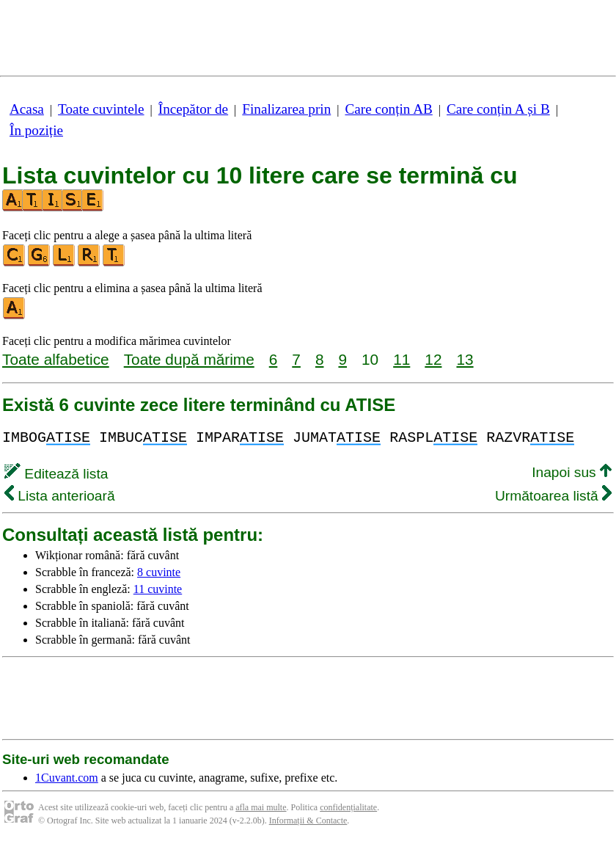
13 (465, 359)
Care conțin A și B (498, 109)
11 (401, 359)
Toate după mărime (189, 359)
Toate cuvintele (101, 109)
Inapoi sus (572, 472)
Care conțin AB (388, 109)
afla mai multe (261, 807)
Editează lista (56, 474)
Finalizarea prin (286, 109)
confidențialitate (348, 807)
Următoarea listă (553, 496)
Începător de (193, 109)
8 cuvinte (159, 572)
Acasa (27, 109)
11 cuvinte (158, 589)
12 (433, 359)
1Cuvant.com (67, 778)
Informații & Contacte (308, 821)
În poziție (36, 130)
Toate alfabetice (56, 359)
